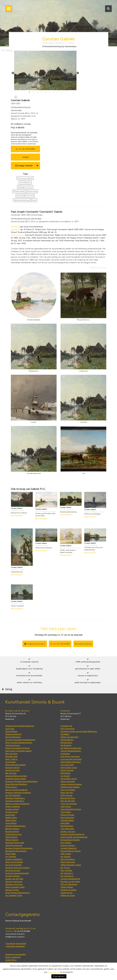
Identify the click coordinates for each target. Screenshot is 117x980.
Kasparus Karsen (12, 768)
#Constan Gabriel (25, 178)
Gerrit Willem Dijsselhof (71, 762)
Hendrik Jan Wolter (69, 890)
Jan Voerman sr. (67, 876)
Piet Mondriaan (67, 826)
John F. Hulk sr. (12, 759)
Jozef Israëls (10, 762)
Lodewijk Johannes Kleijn (16, 779)
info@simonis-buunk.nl (15, 937)
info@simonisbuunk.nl (35, 644)
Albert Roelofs (11, 837)
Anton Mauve (11, 823)
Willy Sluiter (66, 854)
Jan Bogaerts (66, 745)
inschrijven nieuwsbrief (16, 944)
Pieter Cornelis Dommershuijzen (19, 743)
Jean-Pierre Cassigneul (70, 756)
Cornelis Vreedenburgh (70, 879)
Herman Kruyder (67, 815)
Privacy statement (13, 957)
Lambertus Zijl (67, 893)
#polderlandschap (22, 200)
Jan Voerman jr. (67, 873)
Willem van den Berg (69, 737)
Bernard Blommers (13, 737)
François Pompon (68, 845)
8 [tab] (57, 92)
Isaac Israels (66, 807)
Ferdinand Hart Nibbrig (70, 787)
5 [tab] (45, 92)
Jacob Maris (10, 815)
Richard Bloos (66, 743)
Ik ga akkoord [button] (59, 976)
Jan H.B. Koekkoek (13, 795)
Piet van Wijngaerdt (69, 884)
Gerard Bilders (11, 731)
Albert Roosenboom (14, 845)
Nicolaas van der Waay (70, 882)
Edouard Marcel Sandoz (71, 851)
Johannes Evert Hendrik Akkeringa (20, 726)
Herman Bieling (67, 740)
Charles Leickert (12, 809)
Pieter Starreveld (68, 862)
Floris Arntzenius (68, 729)
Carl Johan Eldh (67, 765)
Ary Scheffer (11, 857)
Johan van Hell (67, 793)
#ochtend (30, 196)
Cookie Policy (11, 960)
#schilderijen (25, 182)
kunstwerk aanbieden (15, 946)
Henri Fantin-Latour (69, 768)
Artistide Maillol (67, 820)
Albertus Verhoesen (14, 882)
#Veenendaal (19, 191)
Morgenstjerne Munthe (70, 840)
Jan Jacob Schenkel (13, 865)
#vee (34, 200)
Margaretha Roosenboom (16, 851)
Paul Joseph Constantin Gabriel (18, 751)
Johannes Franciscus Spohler (17, 868)
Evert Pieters (66, 843)
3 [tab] (37, 92)
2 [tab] (33, 92)
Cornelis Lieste (12, 812)
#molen (20, 196)
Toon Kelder (66, 812)
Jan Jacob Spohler (13, 870)
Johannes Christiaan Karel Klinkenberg (21, 781)
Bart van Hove (11, 754)
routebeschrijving (83, 644)
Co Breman (65, 754)
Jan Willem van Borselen (71, 748)
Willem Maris (11, 820)
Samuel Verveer (12, 890)
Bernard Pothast (12, 829)
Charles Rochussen (13, 834)
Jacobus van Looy (68, 832)
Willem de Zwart (68, 895)
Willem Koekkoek (13, 807)
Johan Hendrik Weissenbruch (17, 893)
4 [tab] (41, 92)
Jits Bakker (65, 734)
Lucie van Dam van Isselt (71, 759)
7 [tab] (53, 92)
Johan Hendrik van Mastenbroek (74, 837)
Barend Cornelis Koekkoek (16, 790)
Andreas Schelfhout (14, 859)
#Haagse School (25, 187)
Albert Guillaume (68, 781)
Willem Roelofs (12, 840)
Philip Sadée (11, 854)
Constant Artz (66, 726)
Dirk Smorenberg (68, 859)
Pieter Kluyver (11, 787)
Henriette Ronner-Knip (15, 843)
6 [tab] (49, 92)
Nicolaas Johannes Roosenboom (19, 848)
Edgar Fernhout (67, 770)
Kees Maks (65, 823)
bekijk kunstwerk (17, 515)
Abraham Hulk (11, 756)
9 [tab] (61, 92)
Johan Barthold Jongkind (15, 765)
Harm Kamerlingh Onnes (71, 809)
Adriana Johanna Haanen (71, 784)
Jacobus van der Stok (14, 879)
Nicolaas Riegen (12, 832)
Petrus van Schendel (14, 862)
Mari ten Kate (11, 773)
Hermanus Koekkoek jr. (15, 801)
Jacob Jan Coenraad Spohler (17, 873)
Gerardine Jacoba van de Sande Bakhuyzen (79, 731)
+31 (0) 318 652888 (25, 149)
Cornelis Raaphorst (69, 848)
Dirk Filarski (65, 773)
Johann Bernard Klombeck (16, 784)
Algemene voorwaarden (16, 954)
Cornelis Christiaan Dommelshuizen (20, 740)
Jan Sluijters (66, 857)
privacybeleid (54, 972)
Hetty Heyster (66, 795)
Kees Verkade (66, 870)
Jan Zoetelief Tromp (14, 895)
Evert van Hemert (68, 790)
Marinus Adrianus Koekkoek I (17, 804)
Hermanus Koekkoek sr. (15, 798)
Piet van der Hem (68, 801)
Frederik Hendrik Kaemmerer (72, 834)
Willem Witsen (67, 887)
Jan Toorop (65, 868)
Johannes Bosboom (13, 734)
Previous (13, 73)
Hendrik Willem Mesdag (15, 826)
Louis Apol (10, 729)
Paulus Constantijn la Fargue (17, 748)
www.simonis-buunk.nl (15, 934)
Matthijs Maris (11, 818)
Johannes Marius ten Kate (16, 776)
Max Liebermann (67, 818)
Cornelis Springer (13, 876)
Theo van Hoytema (69, 804)
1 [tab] (29, 92)
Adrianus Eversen (13, 745)
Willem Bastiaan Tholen (71, 865)
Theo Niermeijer (67, 829)
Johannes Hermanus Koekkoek (18, 793)
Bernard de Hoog (68, 798)
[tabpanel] (45, 70)
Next (78, 73)
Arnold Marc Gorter (69, 779)
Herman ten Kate (12, 770)
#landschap (32, 191)
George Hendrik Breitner (71, 751)
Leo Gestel (65, 776)
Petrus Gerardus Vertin (15, 887)
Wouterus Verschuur (14, 884)
